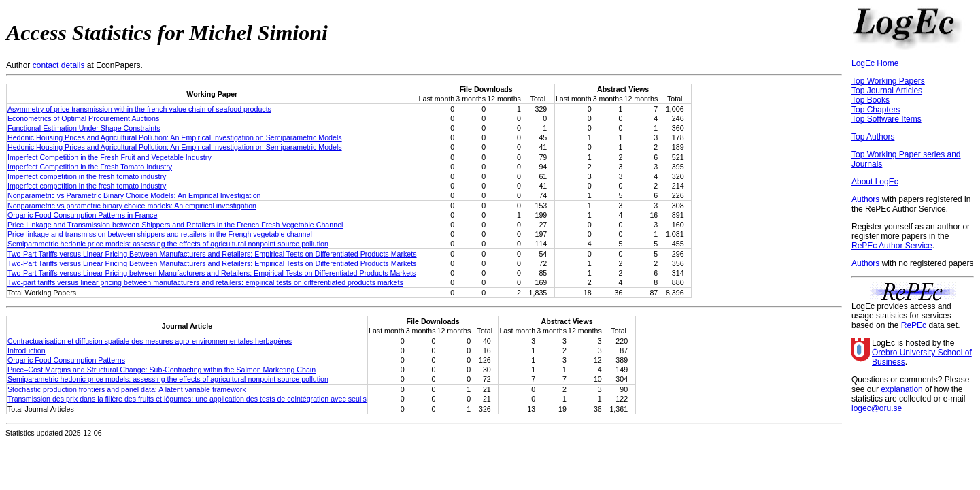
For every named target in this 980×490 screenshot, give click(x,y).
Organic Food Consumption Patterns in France (82, 215)
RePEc (914, 325)
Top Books (871, 100)
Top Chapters (876, 110)
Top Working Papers (888, 81)
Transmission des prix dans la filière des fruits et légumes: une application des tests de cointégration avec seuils (187, 399)
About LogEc (875, 182)
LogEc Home (875, 63)
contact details (59, 65)
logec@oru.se (877, 408)
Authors (865, 199)
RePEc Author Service (892, 246)
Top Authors (873, 137)
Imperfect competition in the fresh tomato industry (87, 176)
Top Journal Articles (887, 91)
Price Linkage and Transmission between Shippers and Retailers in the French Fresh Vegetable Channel (175, 225)
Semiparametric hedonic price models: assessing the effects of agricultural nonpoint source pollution (168, 244)
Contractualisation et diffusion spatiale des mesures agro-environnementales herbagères (150, 341)
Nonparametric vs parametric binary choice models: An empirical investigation (132, 206)
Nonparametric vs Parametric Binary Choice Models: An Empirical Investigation (134, 195)
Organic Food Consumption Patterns (66, 360)
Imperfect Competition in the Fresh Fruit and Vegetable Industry (109, 157)
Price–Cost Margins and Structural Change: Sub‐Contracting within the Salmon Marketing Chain (162, 370)
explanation (901, 389)
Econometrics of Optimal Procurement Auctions (83, 118)
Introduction (27, 350)
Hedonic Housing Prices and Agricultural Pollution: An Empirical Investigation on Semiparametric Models (175, 137)
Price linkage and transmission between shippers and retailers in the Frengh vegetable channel (160, 234)
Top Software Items (886, 119)
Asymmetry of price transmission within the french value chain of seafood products (139, 109)
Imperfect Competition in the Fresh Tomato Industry (90, 167)
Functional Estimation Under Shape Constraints (84, 128)
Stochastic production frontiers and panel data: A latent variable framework (127, 389)
